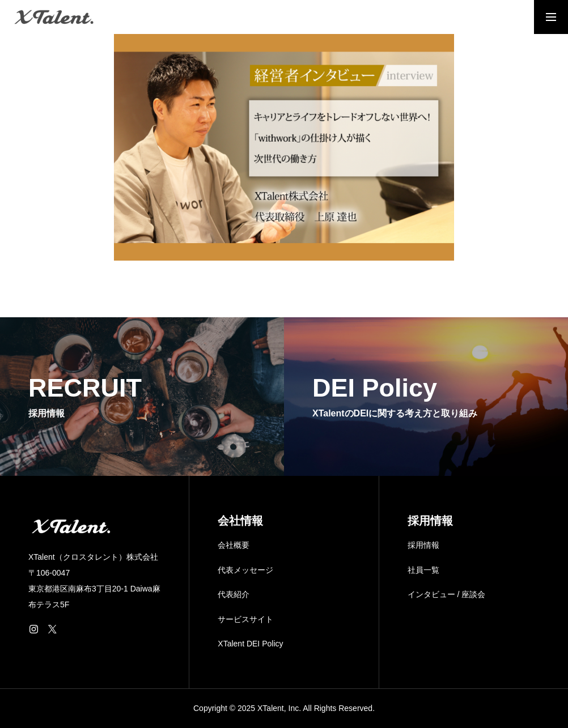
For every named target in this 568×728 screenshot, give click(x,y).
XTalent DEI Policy (250, 644)
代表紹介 (234, 594)
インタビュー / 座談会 (447, 594)
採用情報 (423, 545)
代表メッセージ (245, 570)
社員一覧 (423, 570)
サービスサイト (245, 619)
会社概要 (234, 545)
